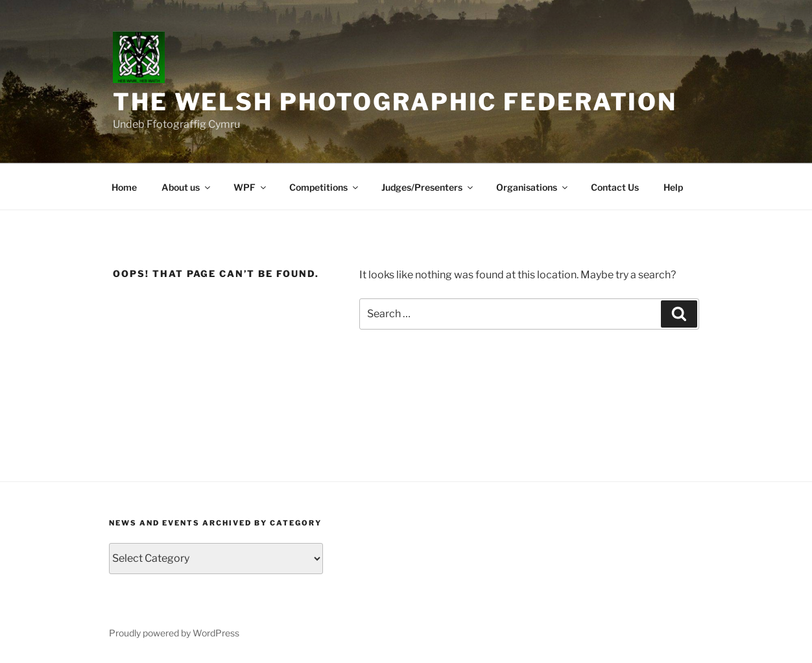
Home (124, 187)
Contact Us (615, 187)
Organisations (533, 187)
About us (187, 187)
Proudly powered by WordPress (174, 633)
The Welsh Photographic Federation (395, 102)
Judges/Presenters (428, 187)
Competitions (325, 187)
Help (673, 187)
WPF (251, 187)
